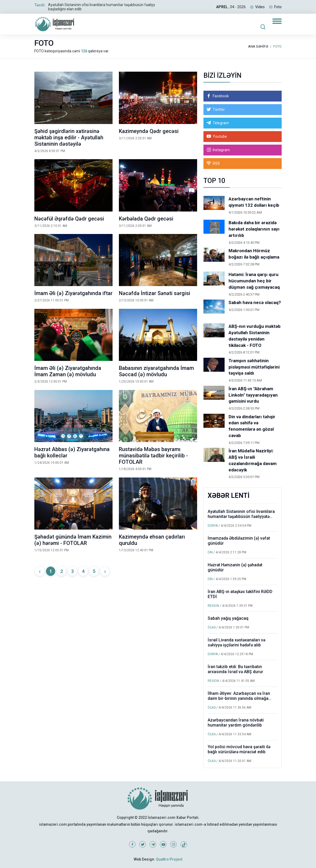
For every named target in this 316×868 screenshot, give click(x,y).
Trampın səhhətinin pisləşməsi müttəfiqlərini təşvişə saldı (254, 367)
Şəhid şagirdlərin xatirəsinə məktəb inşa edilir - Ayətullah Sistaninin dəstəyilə (69, 137)
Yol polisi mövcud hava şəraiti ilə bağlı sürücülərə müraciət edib (239, 749)
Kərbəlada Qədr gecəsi (146, 219)
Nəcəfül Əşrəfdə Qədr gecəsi (69, 219)
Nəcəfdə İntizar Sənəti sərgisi (155, 293)
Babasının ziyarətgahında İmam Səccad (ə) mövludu (156, 371)
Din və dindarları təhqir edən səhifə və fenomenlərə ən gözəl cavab (252, 426)
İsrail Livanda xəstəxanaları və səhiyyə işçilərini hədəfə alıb (236, 642)
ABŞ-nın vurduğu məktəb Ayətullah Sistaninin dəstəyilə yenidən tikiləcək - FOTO (255, 336)
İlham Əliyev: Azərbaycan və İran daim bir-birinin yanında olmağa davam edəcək (239, 698)
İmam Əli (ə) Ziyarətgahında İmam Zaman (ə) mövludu (68, 371)
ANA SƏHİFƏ (258, 46)
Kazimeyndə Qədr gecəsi (149, 131)
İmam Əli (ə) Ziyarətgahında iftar (73, 293)
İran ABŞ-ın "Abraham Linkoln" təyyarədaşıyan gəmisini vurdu (253, 395)
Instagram (221, 150)
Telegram (221, 123)
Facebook (221, 96)
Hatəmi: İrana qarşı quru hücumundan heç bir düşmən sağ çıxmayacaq (254, 281)
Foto (278, 7)
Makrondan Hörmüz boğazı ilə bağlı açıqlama (254, 254)
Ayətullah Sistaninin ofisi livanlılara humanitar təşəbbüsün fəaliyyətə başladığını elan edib (241, 516)
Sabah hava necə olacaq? (255, 302)
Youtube (220, 136)
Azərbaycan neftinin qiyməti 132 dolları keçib (254, 202)
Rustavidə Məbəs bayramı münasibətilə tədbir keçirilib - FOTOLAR (153, 456)
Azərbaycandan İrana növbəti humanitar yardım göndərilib (236, 723)
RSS (216, 163)
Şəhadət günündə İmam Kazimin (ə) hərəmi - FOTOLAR (73, 540)
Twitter (219, 109)
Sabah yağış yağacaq (228, 618)
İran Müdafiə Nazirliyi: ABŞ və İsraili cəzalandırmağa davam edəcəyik (253, 460)
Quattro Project (169, 859)
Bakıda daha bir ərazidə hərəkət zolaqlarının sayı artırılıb (254, 229)
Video (260, 7)
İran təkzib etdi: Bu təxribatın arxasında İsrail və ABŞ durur (235, 669)
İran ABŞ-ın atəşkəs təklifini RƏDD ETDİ (240, 594)
